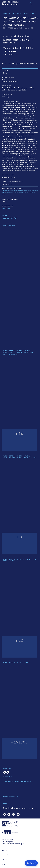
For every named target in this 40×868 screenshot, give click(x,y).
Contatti (4, 860)
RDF (3, 215)
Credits (4, 864)
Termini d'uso (6, 855)
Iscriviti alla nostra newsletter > (18, 808)
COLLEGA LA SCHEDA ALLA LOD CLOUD (18, 782)
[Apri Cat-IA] (31, 863)
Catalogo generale (10, 3)
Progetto (4, 850)
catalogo (7, 14)
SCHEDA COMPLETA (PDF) (9, 218)
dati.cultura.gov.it (7, 842)
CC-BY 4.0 (5, 208)
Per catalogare (6, 846)
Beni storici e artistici (23, 14)
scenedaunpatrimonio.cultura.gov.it (13, 844)
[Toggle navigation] (31, 3)
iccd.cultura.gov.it (7, 840)
